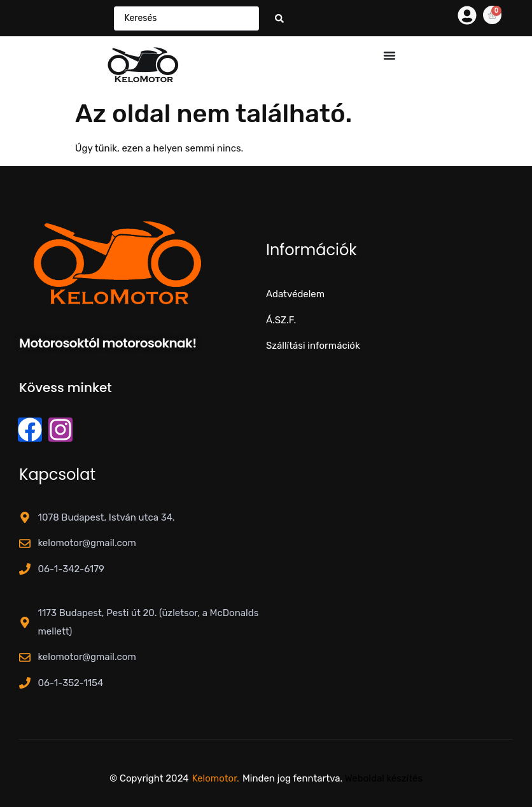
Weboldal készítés (384, 778)
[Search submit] (279, 18)
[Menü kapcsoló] (389, 55)
